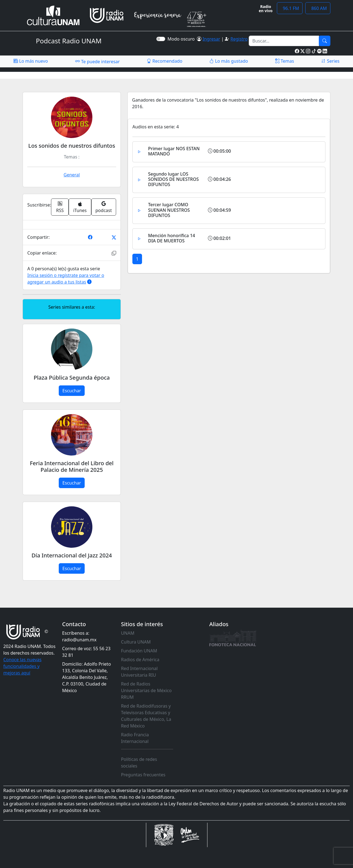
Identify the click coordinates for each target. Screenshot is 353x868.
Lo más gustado (229, 61)
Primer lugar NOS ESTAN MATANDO (174, 151)
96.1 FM (290, 8)
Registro (239, 39)
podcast (104, 207)
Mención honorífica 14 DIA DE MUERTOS (172, 238)
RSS (60, 207)
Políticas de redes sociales (139, 763)
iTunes (80, 207)
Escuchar (72, 391)
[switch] (161, 39)
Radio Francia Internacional (135, 738)
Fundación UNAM (139, 651)
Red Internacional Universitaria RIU (139, 672)
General (72, 175)
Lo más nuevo (31, 61)
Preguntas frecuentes (143, 775)
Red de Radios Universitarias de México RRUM (146, 690)
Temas (285, 61)
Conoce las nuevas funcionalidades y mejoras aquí (22, 666)
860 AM (318, 8)
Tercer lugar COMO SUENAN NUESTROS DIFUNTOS (169, 210)
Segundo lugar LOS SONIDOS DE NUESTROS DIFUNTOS (173, 179)
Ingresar (211, 39)
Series (330, 61)
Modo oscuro (182, 39)
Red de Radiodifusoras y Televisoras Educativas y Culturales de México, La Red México (146, 716)
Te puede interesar (97, 61)
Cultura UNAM (136, 642)
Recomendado (165, 61)
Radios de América (140, 660)
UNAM (128, 633)
